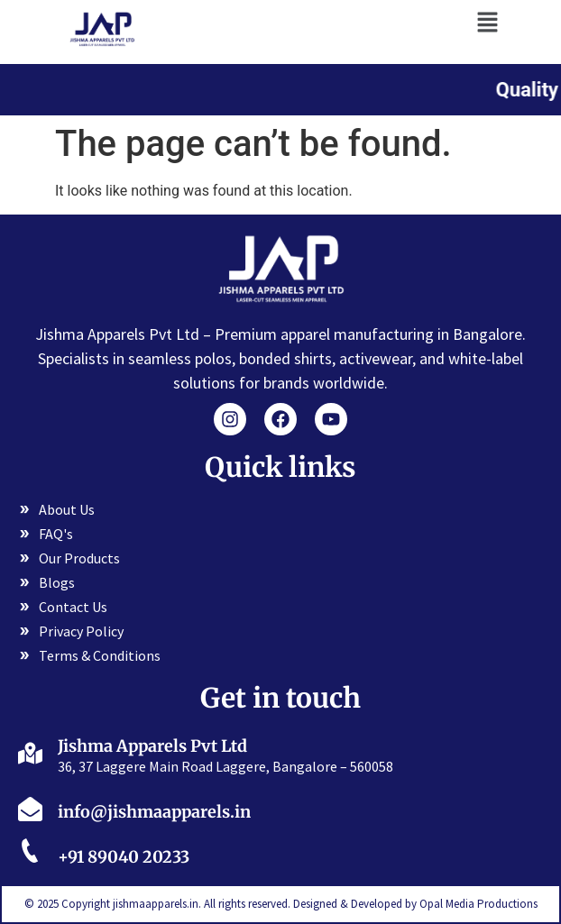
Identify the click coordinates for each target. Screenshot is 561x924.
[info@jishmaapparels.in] (30, 809)
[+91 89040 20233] (30, 853)
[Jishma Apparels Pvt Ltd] (30, 753)
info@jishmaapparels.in (154, 812)
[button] (487, 22)
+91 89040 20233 (124, 857)
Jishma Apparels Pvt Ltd (152, 746)
